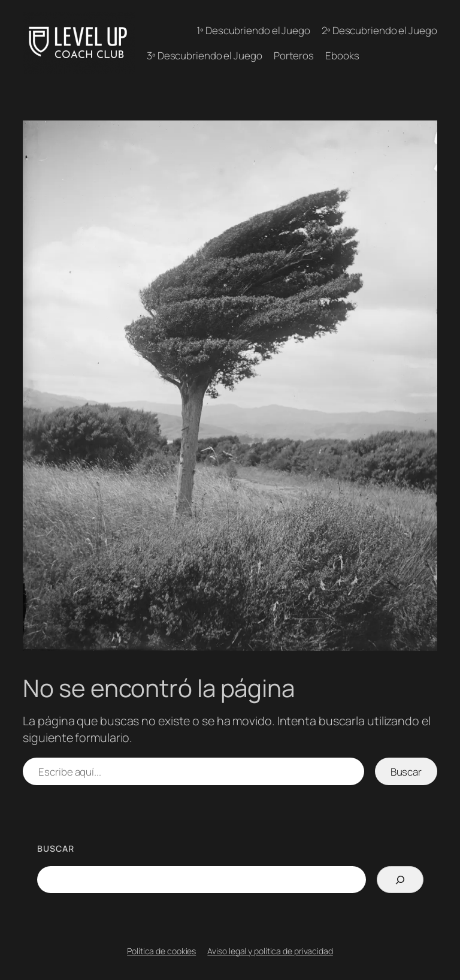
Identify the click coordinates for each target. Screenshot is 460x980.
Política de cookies (161, 951)
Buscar (406, 772)
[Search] (400, 880)
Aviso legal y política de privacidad (270, 951)
